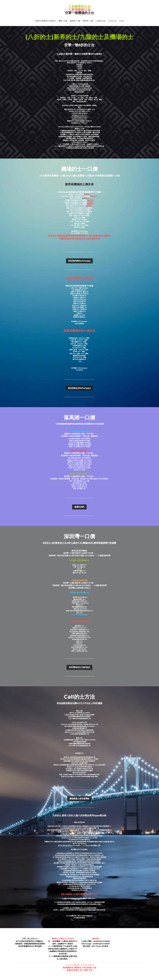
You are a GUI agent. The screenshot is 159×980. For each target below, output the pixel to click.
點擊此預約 (79, 507)
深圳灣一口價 (88, 21)
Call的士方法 (100, 21)
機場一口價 (63, 21)
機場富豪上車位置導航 (79, 799)
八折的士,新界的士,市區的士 (45, 21)
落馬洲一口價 (75, 21)
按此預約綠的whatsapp (79, 261)
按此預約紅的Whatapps (79, 388)
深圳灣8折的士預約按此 (79, 667)
